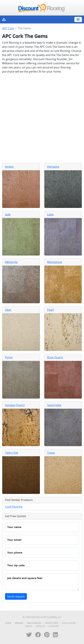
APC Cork (8, 28)
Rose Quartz (55, 357)
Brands (19, 623)
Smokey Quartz (15, 405)
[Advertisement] (42, 118)
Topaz (51, 453)
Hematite (53, 167)
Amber (9, 167)
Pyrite (9, 357)
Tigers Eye (12, 453)
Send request (16, 596)
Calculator (69, 623)
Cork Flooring (14, 507)
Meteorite (11, 262)
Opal (8, 310)
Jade (8, 214)
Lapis (50, 214)
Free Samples (34, 623)
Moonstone (55, 262)
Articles (40, 626)
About (29, 626)
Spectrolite (54, 405)
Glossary (54, 626)
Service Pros (52, 623)
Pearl (50, 310)
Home (8, 623)
